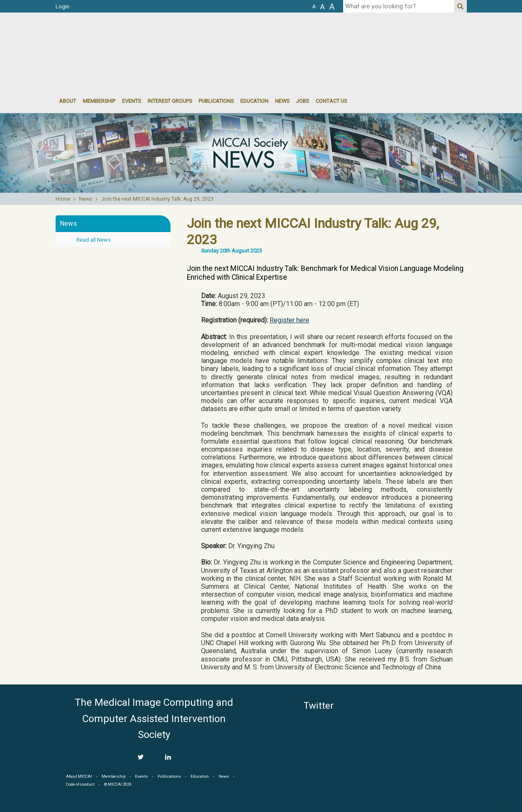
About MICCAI (79, 776)
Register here (289, 320)
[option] (261, 153)
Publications (216, 101)
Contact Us (331, 101)
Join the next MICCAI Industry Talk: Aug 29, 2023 (157, 199)
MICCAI (429, 735)
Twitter (319, 706)
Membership (99, 101)
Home (63, 199)
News (282, 101)
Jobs (302, 101)
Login (62, 6)
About (67, 101)
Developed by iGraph (500, 809)
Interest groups (170, 101)
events (131, 101)
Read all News (94, 240)
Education (254, 101)
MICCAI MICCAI (124, 38)
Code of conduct (80, 784)
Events (141, 776)
